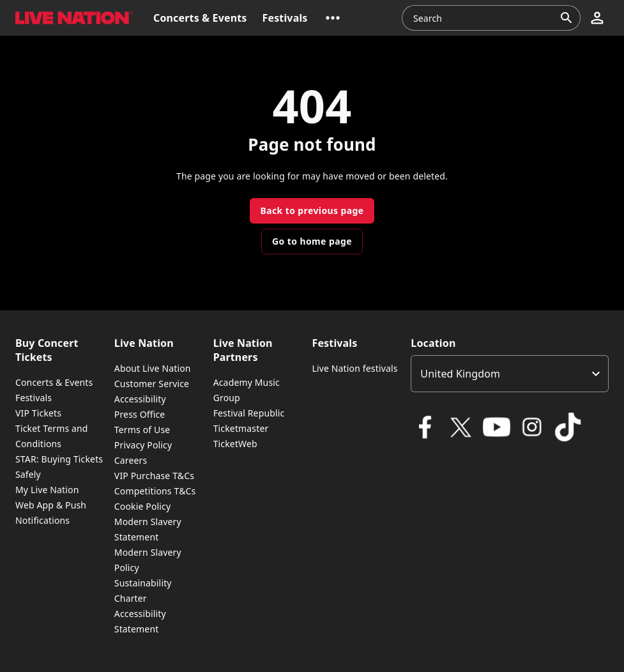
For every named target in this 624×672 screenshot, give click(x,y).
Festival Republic (249, 413)
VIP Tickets (38, 413)
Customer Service (152, 384)
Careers (131, 460)
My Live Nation (47, 490)
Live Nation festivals (354, 368)
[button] (333, 18)
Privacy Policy (143, 445)
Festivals (34, 398)
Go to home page (312, 241)
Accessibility (140, 399)
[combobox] (483, 18)
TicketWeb (235, 444)
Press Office (140, 414)
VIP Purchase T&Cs (154, 476)
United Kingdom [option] (460, 374)
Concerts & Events (54, 382)
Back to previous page (312, 210)
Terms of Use (142, 430)
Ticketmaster (241, 428)
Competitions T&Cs (155, 491)
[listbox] (510, 374)
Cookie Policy (142, 506)
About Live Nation (153, 368)
